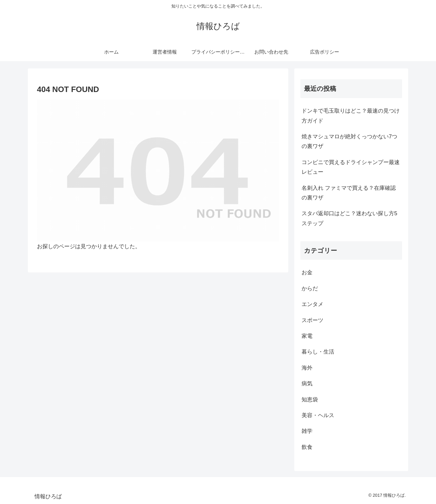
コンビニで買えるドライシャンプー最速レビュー (351, 167)
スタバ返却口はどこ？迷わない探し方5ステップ (349, 218)
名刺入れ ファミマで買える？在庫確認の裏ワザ (349, 193)
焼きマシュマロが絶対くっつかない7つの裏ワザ (349, 141)
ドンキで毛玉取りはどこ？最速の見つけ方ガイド (351, 116)
